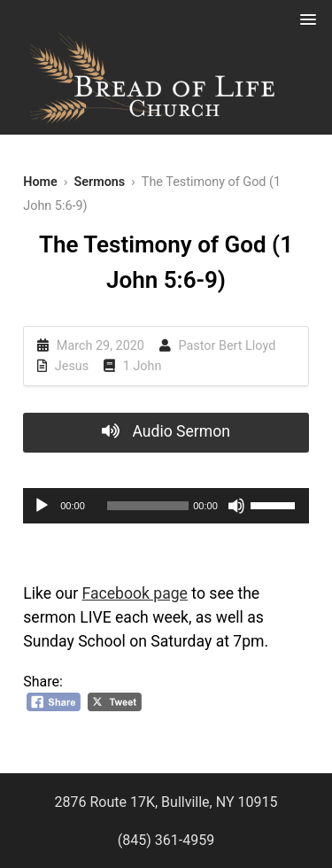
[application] (166, 506)
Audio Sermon (166, 431)
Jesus (72, 366)
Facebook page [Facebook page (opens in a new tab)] (135, 593)
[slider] (148, 506)
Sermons (99, 182)
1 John (143, 366)
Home (40, 182)
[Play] (42, 506)
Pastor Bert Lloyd (228, 346)
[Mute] (236, 506)
